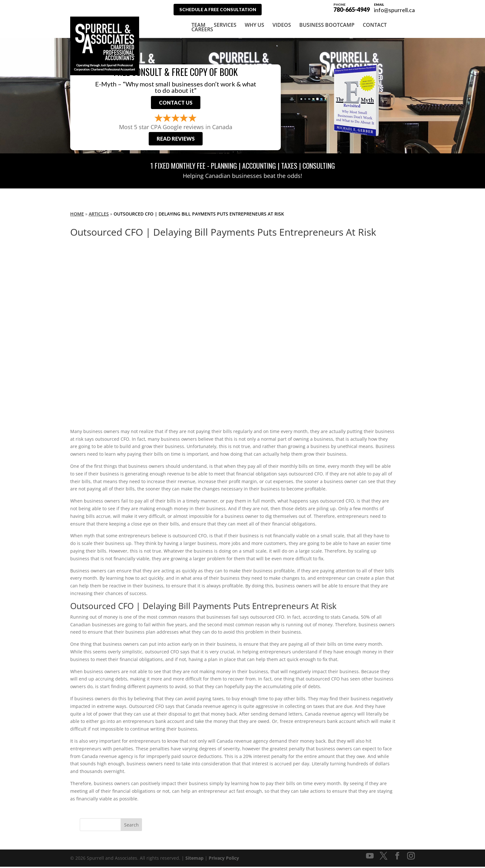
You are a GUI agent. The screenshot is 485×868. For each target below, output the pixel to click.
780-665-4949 (352, 7)
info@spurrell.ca (394, 10)
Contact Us (176, 103)
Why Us (254, 25)
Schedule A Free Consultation (219, 9)
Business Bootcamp (327, 25)
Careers (202, 29)
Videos (282, 25)
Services (225, 25)
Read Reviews (176, 140)
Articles (99, 215)
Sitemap (194, 859)
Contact (375, 25)
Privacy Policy (224, 859)
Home (77, 215)
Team (198, 25)
